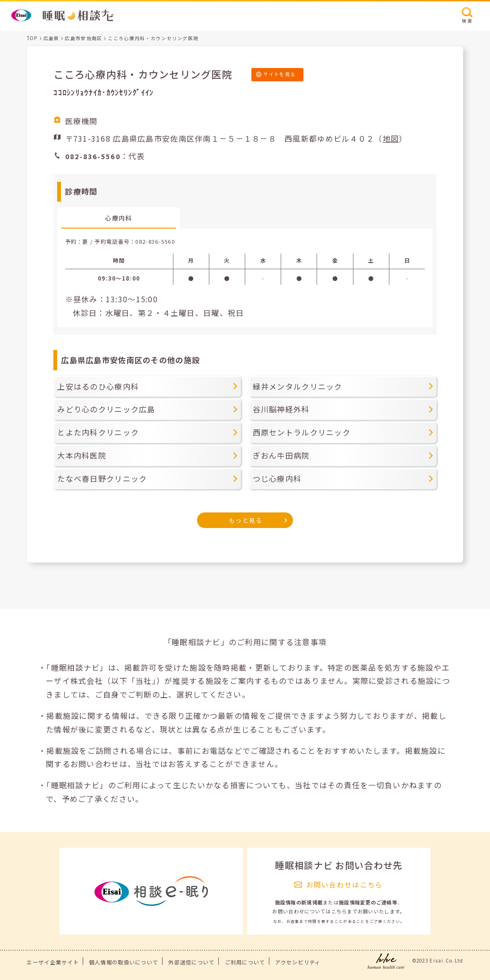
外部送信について (191, 962)
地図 (391, 138)
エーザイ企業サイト (53, 962)
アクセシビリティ (298, 962)
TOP (32, 38)
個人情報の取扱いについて (124, 962)
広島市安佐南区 (83, 38)
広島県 (52, 38)
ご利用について (245, 962)
